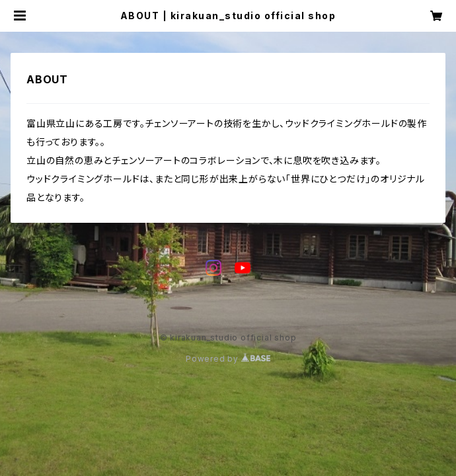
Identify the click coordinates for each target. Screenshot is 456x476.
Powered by (228, 359)
